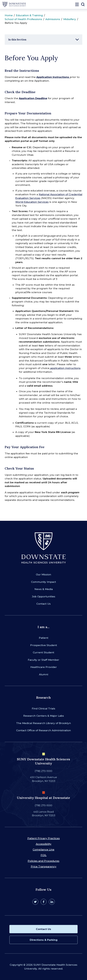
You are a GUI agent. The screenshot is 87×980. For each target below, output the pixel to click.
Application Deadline (33, 98)
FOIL (44, 855)
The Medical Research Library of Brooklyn (43, 723)
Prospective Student (44, 645)
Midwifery (70, 19)
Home (9, 15)
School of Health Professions (23, 19)
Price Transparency (44, 866)
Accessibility (44, 844)
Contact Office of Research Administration (43, 730)
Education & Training (29, 15)
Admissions (53, 19)
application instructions (65, 368)
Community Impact (43, 582)
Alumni (44, 674)
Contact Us (43, 604)
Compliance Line (43, 850)
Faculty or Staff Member (43, 660)
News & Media (44, 589)
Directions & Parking (44, 940)
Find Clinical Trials (43, 709)
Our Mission (43, 575)
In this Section (17, 40)
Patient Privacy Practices (44, 838)
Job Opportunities (44, 597)
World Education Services (32, 202)
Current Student (43, 652)
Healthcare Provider (44, 667)
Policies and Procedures (43, 861)
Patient (44, 638)
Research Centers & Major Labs (44, 716)
